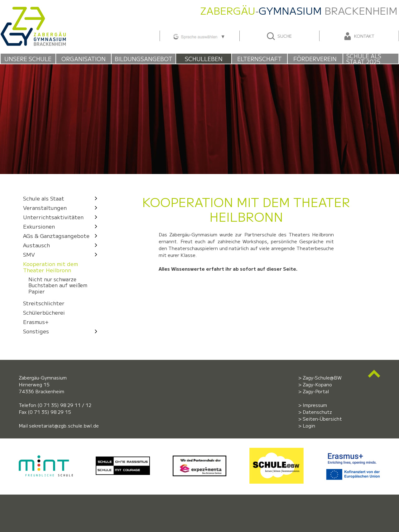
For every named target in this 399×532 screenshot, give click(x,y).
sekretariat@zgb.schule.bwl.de (64, 426)
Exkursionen (62, 226)
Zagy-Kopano (317, 384)
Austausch (62, 245)
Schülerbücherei (44, 312)
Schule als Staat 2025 (364, 59)
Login (309, 426)
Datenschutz (317, 412)
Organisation (84, 59)
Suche (279, 36)
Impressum (315, 405)
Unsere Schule (28, 59)
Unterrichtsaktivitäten (62, 217)
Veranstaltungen (62, 208)
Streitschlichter (44, 303)
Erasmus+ (36, 322)
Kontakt (358, 36)
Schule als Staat (62, 198)
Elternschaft (260, 59)
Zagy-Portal (316, 391)
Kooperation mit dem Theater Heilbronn (50, 267)
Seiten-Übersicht (322, 419)
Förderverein (315, 59)
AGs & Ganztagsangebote (62, 236)
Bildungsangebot (144, 59)
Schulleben (204, 59)
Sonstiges (62, 331)
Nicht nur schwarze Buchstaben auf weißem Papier (58, 285)
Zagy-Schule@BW (322, 377)
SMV (62, 254)
